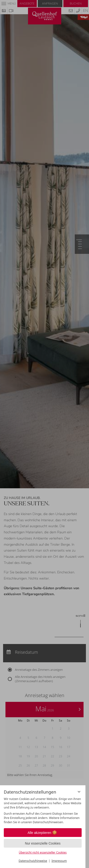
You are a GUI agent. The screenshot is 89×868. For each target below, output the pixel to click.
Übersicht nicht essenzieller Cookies (43, 852)
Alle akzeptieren (43, 833)
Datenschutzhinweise (33, 861)
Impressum (59, 861)
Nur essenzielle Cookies (43, 843)
